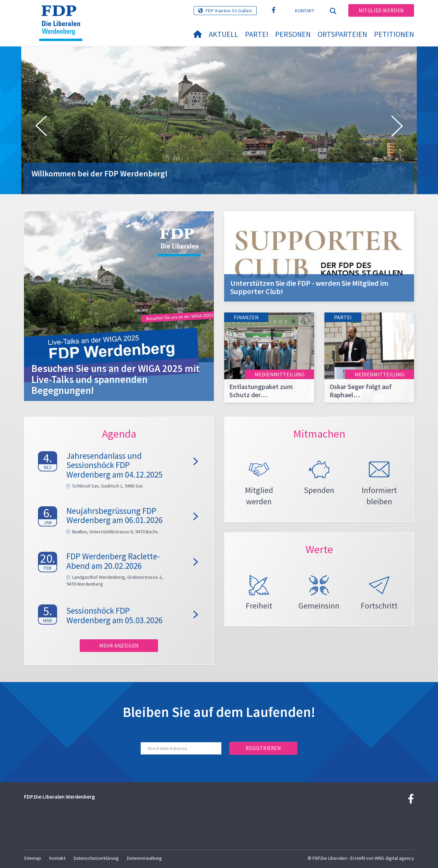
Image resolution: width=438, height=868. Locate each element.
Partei (257, 34)
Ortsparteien (342, 34)
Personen (293, 34)
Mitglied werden (381, 10)
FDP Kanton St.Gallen (229, 11)
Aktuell (223, 34)
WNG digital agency (394, 858)
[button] (41, 127)
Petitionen (394, 34)
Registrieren (263, 748)
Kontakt (305, 11)
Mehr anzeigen (119, 646)
